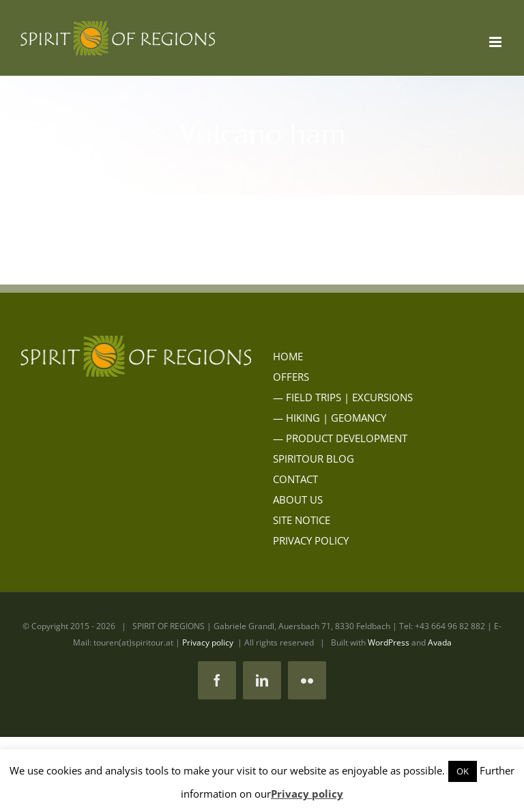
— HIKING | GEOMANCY (330, 418)
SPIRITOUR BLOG (314, 459)
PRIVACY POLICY (311, 540)
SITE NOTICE (302, 520)
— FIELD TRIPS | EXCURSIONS (343, 397)
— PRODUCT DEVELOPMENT (340, 438)
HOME (288, 356)
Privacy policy (208, 642)
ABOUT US (298, 499)
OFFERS (291, 377)
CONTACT (295, 479)
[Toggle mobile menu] (496, 42)
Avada (440, 642)
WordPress (389, 642)
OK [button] (463, 771)
